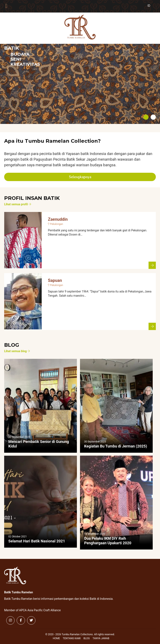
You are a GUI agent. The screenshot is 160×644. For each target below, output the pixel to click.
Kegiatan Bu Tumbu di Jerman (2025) (116, 446)
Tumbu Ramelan (80, 27)
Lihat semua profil (18, 204)
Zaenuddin (58, 219)
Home (56, 638)
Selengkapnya (80, 177)
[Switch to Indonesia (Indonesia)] (152, 8)
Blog (87, 638)
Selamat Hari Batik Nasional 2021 (37, 541)
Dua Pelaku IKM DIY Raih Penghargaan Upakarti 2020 (108, 541)
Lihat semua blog (17, 351)
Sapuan (55, 280)
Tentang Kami (72, 638)
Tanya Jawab (101, 638)
